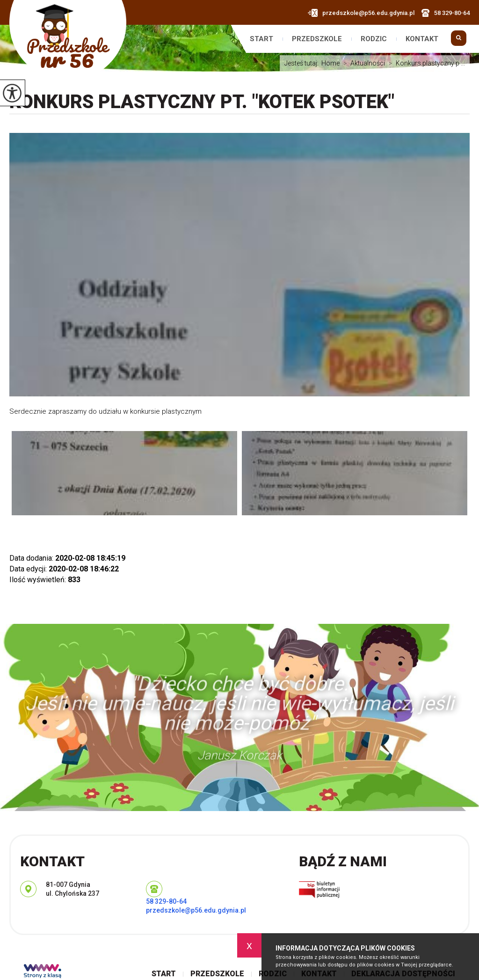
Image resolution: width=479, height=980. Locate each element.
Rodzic (374, 39)
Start (261, 39)
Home (330, 63)
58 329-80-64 (446, 13)
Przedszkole (317, 39)
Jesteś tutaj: (303, 63)
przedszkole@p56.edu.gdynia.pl (361, 13)
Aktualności (362, 63)
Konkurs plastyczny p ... (425, 63)
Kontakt (422, 39)
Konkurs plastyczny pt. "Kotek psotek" (202, 102)
